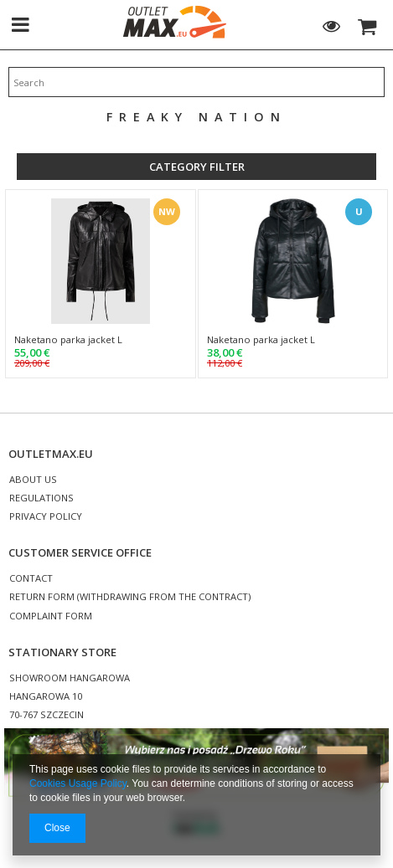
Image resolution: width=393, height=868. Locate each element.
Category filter (197, 167)
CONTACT (31, 579)
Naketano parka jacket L (68, 340)
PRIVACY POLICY (46, 517)
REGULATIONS (41, 498)
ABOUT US (33, 480)
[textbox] (196, 82)
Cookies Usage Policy (78, 783)
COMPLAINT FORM (51, 616)
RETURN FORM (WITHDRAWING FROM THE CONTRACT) (130, 597)
